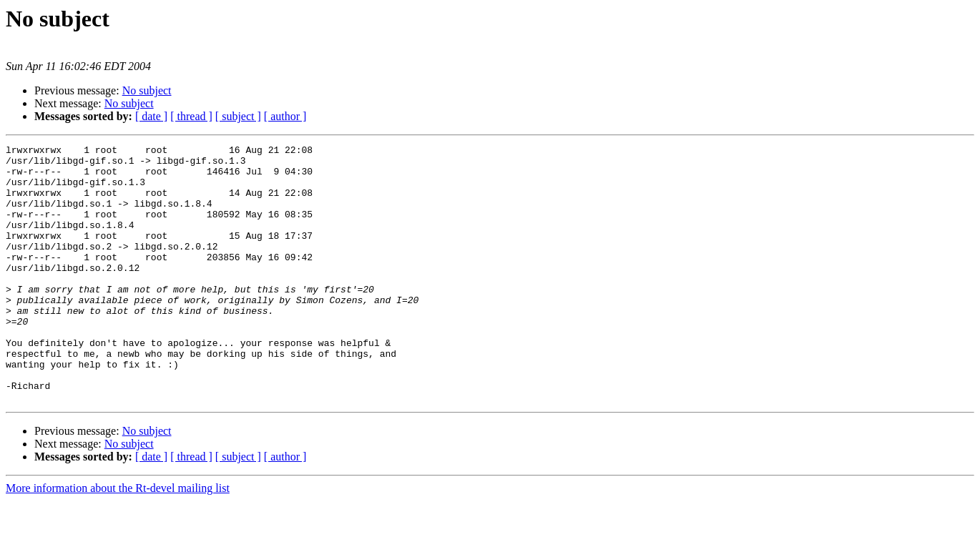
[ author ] (285, 116)
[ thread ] (191, 116)
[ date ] (151, 116)
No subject (147, 90)
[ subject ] (238, 116)
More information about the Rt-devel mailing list (118, 539)
